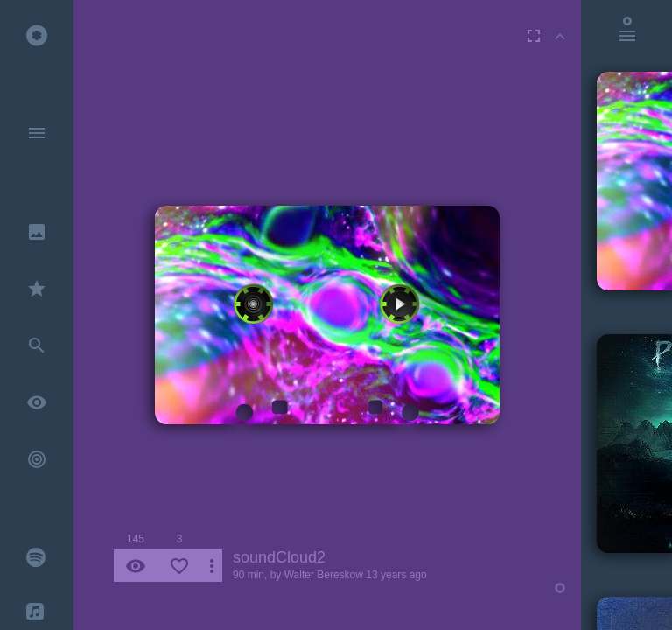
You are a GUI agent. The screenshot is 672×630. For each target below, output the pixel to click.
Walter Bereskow (324, 575)
